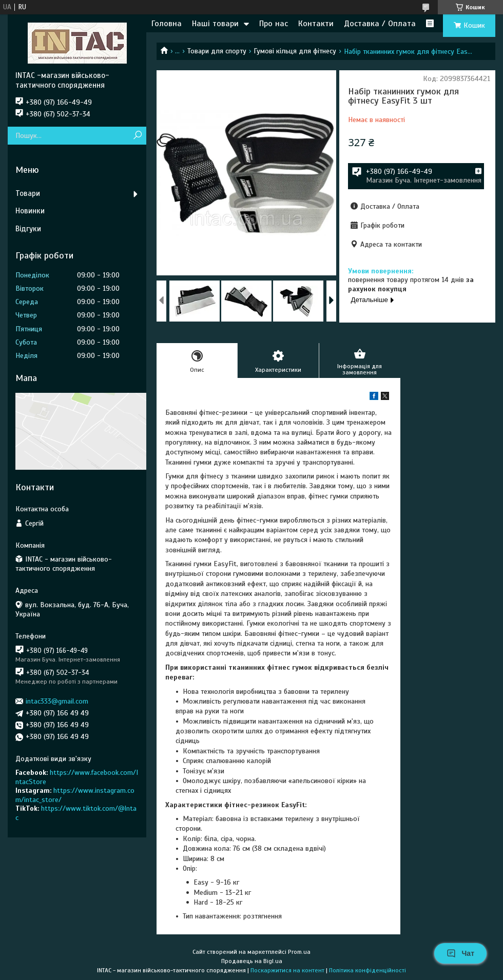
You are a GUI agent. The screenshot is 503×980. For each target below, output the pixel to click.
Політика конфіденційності (367, 970)
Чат (460, 953)
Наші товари (215, 24)
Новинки (30, 211)
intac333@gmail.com (57, 701)
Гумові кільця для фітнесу (295, 51)
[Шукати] (137, 136)
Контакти (316, 24)
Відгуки (28, 229)
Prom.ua (299, 952)
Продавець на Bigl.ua (252, 961)
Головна (167, 24)
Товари (28, 193)
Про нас (274, 24)
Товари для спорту (217, 51)
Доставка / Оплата (380, 24)
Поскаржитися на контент (287, 970)
